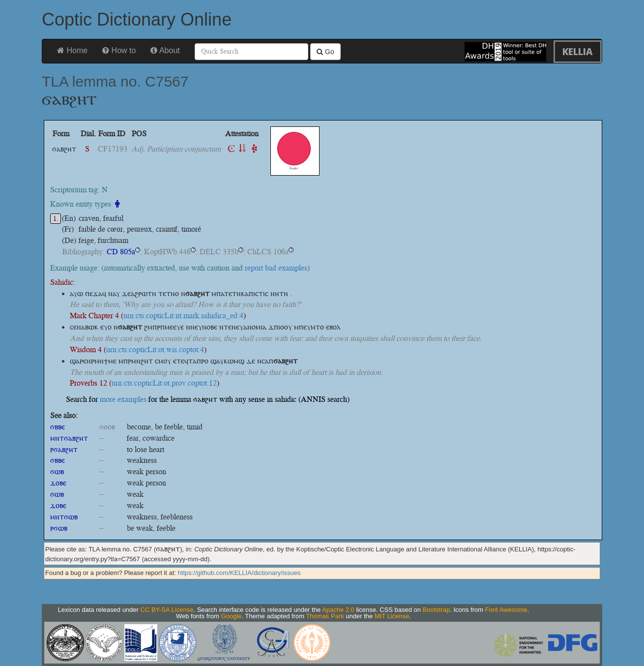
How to (119, 50)
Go (325, 52)
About (165, 50)
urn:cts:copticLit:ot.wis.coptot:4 (155, 349)
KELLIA (578, 51)
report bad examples (276, 268)
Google (231, 616)
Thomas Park (325, 616)
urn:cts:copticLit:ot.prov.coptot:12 (164, 383)
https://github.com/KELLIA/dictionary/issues (239, 573)
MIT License (392, 616)
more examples (123, 399)
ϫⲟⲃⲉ (58, 483)
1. (56, 219)
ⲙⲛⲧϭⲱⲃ (64, 517)
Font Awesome (506, 610)
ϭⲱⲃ (57, 471)
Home (72, 50)
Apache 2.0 (338, 610)
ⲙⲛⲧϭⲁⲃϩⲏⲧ (69, 438)
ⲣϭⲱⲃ (59, 528)
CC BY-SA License (167, 610)
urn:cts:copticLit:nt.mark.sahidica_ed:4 (183, 316)
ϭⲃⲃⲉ (58, 427)
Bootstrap (437, 610)
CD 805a (121, 252)
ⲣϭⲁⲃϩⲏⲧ (64, 449)
